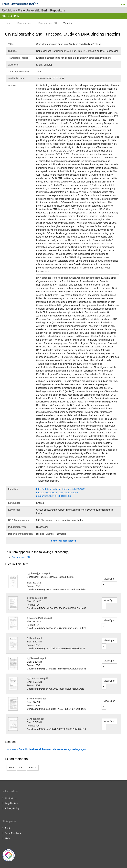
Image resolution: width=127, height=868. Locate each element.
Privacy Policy (12, 808)
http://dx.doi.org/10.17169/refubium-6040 (57, 493)
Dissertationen (25, 23)
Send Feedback (13, 833)
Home (8, 23)
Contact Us (11, 798)
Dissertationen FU (48, 23)
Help (7, 838)
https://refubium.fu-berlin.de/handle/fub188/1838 (61, 489)
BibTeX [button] (33, 768)
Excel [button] (11, 768)
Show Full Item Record (64, 541)
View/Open (109, 579)
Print (7, 828)
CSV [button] (22, 768)
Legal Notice (11, 803)
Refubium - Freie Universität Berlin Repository (33, 10)
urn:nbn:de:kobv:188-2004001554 (53, 496)
